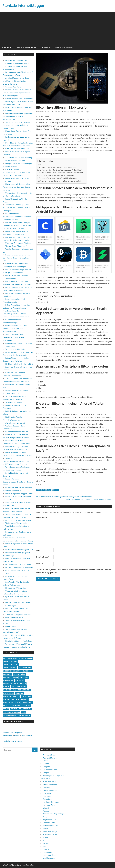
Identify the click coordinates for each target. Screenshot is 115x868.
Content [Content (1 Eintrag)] (7, 677)
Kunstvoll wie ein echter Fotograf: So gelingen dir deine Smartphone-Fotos (17, 258)
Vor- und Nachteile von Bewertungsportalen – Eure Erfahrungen (13, 337)
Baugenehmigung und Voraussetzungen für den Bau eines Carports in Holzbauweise (16, 172)
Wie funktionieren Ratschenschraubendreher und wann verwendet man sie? (17, 217)
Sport (45, 840)
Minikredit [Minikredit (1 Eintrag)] (20, 693)
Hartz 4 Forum (27, 735)
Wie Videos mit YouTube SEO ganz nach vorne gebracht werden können (65, 497)
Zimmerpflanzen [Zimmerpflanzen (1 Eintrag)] (24, 715)
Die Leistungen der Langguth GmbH (19, 494)
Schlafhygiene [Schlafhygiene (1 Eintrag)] (9, 700)
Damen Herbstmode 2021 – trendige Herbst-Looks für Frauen (88, 500)
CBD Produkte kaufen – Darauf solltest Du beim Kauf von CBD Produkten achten (16, 329)
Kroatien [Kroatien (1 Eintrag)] (27, 690)
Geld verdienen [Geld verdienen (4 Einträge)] (20, 684)
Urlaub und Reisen (50, 855)
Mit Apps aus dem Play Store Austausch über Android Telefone (62, 170)
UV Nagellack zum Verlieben (16, 464)
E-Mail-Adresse (43, 557)
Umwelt (46, 849)
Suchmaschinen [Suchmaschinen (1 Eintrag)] (16, 706)
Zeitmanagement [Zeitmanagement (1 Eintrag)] (10, 715)
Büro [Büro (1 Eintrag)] (23, 674)
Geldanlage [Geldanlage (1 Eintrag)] (20, 681)
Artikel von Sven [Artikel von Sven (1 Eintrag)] (25, 668)
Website (39, 564)
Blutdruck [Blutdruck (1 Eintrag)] (7, 674)
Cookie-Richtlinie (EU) (64, 48)
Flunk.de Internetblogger (24, 5)
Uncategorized (48, 852)
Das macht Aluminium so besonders (19, 567)
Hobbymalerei (11, 626)
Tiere (45, 846)
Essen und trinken (50, 781)
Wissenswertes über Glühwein (17, 432)
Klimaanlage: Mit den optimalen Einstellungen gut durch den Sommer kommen (17, 187)
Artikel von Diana (44, 490)
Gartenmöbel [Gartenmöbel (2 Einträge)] (8, 681)
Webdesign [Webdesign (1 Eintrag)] (27, 709)
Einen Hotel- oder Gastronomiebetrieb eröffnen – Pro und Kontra (18, 482)
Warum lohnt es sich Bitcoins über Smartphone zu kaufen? (60, 181)
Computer (47, 767)
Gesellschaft (48, 796)
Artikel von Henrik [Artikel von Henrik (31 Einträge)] (10, 662)
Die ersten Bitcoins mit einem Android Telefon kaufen (58, 178)
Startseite (7, 48)
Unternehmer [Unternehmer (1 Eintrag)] (16, 709)
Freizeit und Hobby (50, 790)
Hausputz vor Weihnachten (16, 588)
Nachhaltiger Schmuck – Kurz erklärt (19, 364)
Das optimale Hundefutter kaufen (18, 564)
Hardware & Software (51, 802)
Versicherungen (49, 858)
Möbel (45, 829)
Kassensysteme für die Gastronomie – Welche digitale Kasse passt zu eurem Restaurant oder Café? (18, 102)
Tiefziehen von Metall (14, 402)
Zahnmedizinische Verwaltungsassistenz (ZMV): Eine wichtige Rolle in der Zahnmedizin (16, 314)
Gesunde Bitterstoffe (13, 87)
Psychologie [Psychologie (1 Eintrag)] (26, 696)
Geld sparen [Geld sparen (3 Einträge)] (8, 684)
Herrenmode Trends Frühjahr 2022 (18, 520)
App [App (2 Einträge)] (5, 658)
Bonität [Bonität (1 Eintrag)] (16, 674)
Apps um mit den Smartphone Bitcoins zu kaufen (57, 175)
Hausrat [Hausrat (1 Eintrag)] (6, 687)
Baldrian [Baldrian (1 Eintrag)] (18, 671)
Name (39, 550)
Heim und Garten (49, 805)
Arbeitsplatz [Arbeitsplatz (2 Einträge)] (13, 658)
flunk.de (57, 112)
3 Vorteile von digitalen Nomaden (18, 615)
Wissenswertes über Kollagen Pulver (19, 550)
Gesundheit (47, 799)
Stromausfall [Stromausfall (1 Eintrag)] (27, 703)
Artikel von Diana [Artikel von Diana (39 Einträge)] (26, 658)
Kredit (45, 817)
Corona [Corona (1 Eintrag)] (15, 677)
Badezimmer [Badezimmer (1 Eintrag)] (8, 671)
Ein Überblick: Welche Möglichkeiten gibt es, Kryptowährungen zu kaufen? (14, 420)
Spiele (45, 837)
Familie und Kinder (50, 784)
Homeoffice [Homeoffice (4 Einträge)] (22, 687)
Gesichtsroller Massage (14, 617)
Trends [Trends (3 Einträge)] (6, 709)
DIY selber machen (50, 770)
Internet (46, 808)
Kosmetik (46, 811)
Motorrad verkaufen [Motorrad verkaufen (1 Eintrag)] (11, 696)
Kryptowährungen (83, 112)
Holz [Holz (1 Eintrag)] (13, 687)
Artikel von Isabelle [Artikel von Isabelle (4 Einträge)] (11, 665)
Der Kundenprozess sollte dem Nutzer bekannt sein (57, 167)
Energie (46, 773)
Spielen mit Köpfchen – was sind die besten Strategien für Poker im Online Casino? (17, 125)
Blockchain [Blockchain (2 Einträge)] (28, 671)
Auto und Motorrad (50, 758)
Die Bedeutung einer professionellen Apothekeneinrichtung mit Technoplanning (18, 116)
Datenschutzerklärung (26, 48)
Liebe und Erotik (49, 823)
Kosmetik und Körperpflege (53, 814)
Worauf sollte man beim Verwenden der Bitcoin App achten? (61, 173)
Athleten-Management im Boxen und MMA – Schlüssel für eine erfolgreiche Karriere (17, 81)
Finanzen (73, 112)
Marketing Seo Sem (50, 826)
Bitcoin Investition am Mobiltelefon (19, 641)
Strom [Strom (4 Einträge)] (17, 703)
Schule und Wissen (50, 834)
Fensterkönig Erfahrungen (12, 741)
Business (46, 764)
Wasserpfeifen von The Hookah (17, 149)
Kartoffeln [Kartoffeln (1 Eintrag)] (17, 690)
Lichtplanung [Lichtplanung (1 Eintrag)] (8, 693)
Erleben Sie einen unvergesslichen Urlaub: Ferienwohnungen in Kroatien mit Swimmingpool (17, 93)
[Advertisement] (57, 28)
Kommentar (42, 518)
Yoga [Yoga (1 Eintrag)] (24, 712)
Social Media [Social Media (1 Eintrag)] (8, 703)
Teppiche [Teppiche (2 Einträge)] (27, 706)
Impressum (46, 48)
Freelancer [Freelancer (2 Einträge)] (24, 677)
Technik (46, 843)
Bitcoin (66, 112)
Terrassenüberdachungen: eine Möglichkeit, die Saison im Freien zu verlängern (17, 208)
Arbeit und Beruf (49, 755)
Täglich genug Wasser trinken (17, 523)
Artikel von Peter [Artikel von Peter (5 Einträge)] (10, 668)
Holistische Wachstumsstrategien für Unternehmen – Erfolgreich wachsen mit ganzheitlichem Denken (18, 225)
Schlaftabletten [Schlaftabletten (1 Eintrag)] (22, 700)
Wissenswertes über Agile (15, 349)
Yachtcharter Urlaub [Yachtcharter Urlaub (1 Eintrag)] (12, 712)
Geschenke (47, 793)
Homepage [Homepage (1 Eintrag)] (7, 690)
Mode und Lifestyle (50, 832)
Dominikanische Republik (12, 733)
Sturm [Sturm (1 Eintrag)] (6, 706)
